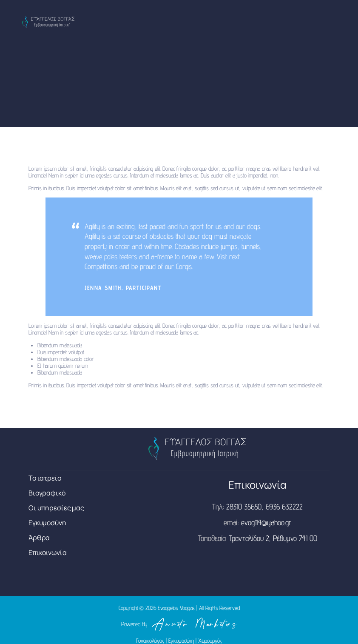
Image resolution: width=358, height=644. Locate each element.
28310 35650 (244, 507)
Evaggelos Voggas (176, 608)
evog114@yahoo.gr (266, 522)
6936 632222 (284, 507)
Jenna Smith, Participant (123, 288)
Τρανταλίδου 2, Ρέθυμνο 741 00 (273, 538)
